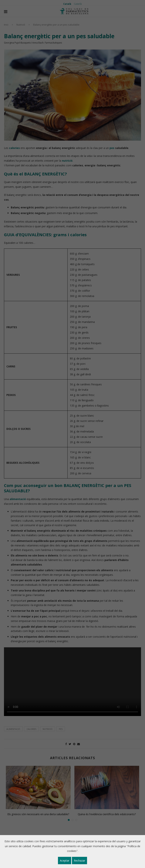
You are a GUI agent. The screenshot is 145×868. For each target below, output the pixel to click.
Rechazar (79, 861)
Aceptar (65, 861)
